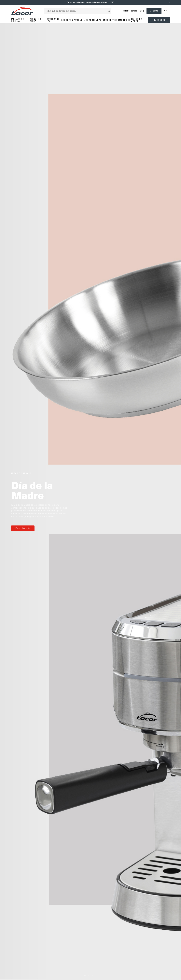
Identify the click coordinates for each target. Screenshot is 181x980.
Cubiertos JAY (53, 20)
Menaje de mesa (36, 20)
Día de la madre (136, 20)
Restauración (97, 20)
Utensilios (82, 20)
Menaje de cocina (18, 20)
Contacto (154, 11)
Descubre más (23, 528)
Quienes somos (130, 11)
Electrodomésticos (118, 20)
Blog (142, 11)
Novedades (159, 20)
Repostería (68, 20)
